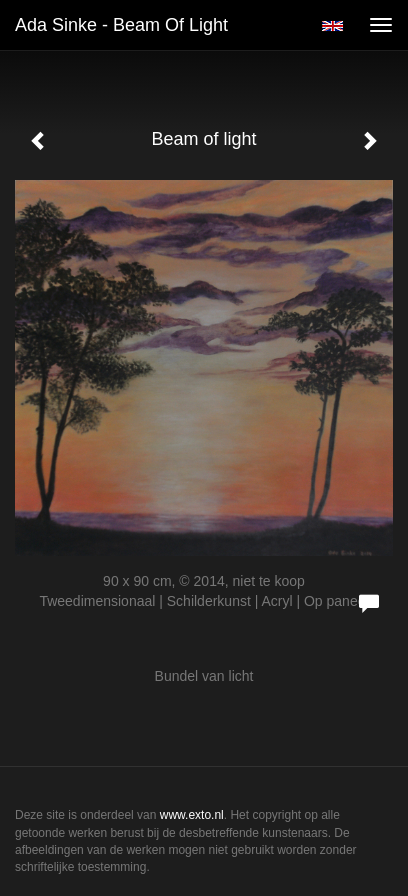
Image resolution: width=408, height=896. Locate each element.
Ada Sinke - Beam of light (121, 25)
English (332, 26)
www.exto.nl (192, 815)
